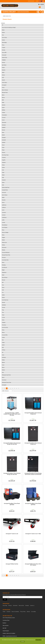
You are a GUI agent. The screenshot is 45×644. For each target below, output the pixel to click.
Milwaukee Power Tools (7, 382)
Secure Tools (4, 37)
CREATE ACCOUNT (31, 1)
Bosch (3, 377)
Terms (15, 612)
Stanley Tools (4, 57)
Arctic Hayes (4, 82)
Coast (3, 365)
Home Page (5, 605)
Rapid (3, 275)
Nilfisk (3, 197)
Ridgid (3, 270)
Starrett (3, 302)
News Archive (21, 605)
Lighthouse (4, 205)
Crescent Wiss (5, 335)
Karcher (4, 62)
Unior (3, 355)
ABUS (3, 72)
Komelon (4, 200)
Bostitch (4, 105)
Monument (4, 247)
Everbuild (4, 140)
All (3, 25)
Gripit (3, 172)
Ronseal (4, 280)
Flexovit (4, 152)
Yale (3, 340)
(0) (39, 4)
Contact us (32, 605)
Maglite (3, 237)
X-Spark (4, 47)
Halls (3, 177)
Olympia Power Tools (6, 255)
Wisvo (3, 367)
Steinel (3, 297)
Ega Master (4, 65)
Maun (3, 230)
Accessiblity (34, 612)
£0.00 (42, 4)
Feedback (27, 605)
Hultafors (4, 162)
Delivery (28, 612)
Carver (3, 120)
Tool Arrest (4, 380)
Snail (3, 290)
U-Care (3, 317)
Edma (3, 132)
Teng (3, 310)
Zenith (3, 345)
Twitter (4, 612)
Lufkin (3, 220)
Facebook (8, 612)
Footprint (4, 157)
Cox (3, 292)
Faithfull (4, 142)
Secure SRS (4, 52)
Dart (3, 372)
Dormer (4, 130)
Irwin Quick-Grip (5, 260)
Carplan (4, 112)
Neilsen (3, 370)
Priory (3, 45)
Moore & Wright (5, 232)
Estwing (4, 50)
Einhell (3, 135)
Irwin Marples (5, 227)
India (3, 185)
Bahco (3, 95)
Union (3, 320)
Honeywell (4, 55)
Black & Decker (5, 90)
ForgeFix (4, 160)
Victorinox (4, 325)
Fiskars (3, 165)
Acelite (3, 337)
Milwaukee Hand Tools (6, 375)
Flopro (3, 150)
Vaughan (4, 322)
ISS (3, 352)
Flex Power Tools (5, 155)
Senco (3, 287)
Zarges (3, 342)
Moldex (3, 245)
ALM (3, 77)
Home (4, 16)
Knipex (3, 67)
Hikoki (3, 175)
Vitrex (3, 330)
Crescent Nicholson (6, 252)
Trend (3, 315)
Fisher (3, 147)
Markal (3, 240)
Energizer (4, 137)
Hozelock (4, 180)
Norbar (3, 32)
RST (3, 282)
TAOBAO (4, 60)
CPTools (4, 350)
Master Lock (4, 242)
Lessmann (4, 212)
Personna (4, 257)
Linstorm (4, 215)
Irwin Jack (4, 192)
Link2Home (4, 217)
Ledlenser (4, 207)
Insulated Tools (5, 190)
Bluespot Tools (5, 92)
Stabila (3, 295)
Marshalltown (5, 225)
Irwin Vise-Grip (5, 327)
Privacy (23, 612)
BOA (3, 100)
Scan (3, 285)
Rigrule (3, 362)
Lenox (3, 210)
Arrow (3, 87)
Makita (3, 360)
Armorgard (4, 85)
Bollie (3, 102)
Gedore (3, 40)
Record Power (5, 277)
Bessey (3, 97)
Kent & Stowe (5, 195)
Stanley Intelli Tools (6, 187)
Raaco (3, 262)
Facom (3, 145)
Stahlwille (4, 305)
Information (15, 605)
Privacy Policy (39, 640)
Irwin (3, 170)
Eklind (3, 30)
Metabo (4, 250)
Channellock (4, 115)
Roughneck (4, 272)
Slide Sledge (4, 42)
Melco (3, 235)
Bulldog (3, 110)
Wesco (3, 332)
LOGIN (37, 1)
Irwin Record (4, 267)
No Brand (4, 357)
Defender (4, 125)
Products (10, 605)
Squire (3, 182)
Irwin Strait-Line (5, 300)
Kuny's (3, 202)
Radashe (4, 70)
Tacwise (4, 307)
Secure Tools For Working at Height (9, 27)
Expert (3, 107)
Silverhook (4, 122)
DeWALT (4, 127)
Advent (3, 75)
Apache (3, 80)
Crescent (4, 117)
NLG (3, 347)
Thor (3, 312)
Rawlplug (4, 265)
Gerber (3, 167)
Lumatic (4, 222)
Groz (3, 35)
